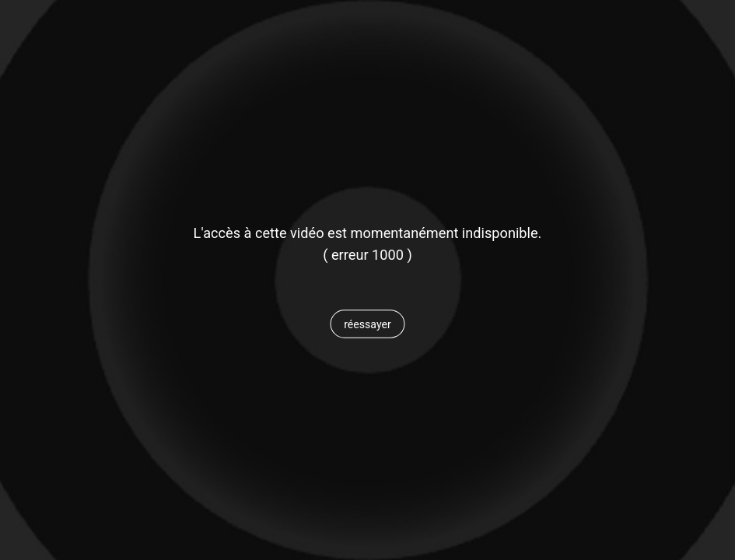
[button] (367, 324)
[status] (367, 255)
